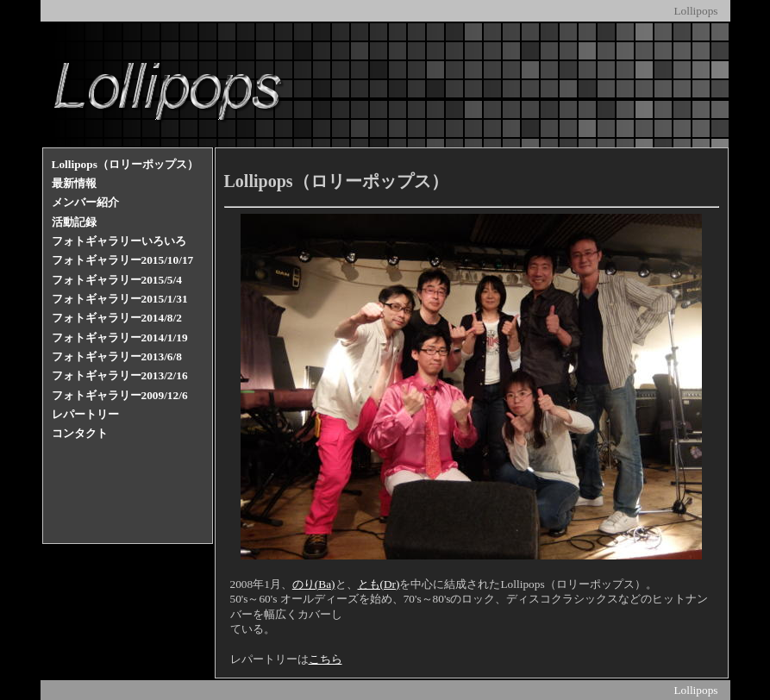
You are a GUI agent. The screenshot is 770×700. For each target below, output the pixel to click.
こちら (326, 659)
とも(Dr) (379, 584)
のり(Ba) (314, 584)
